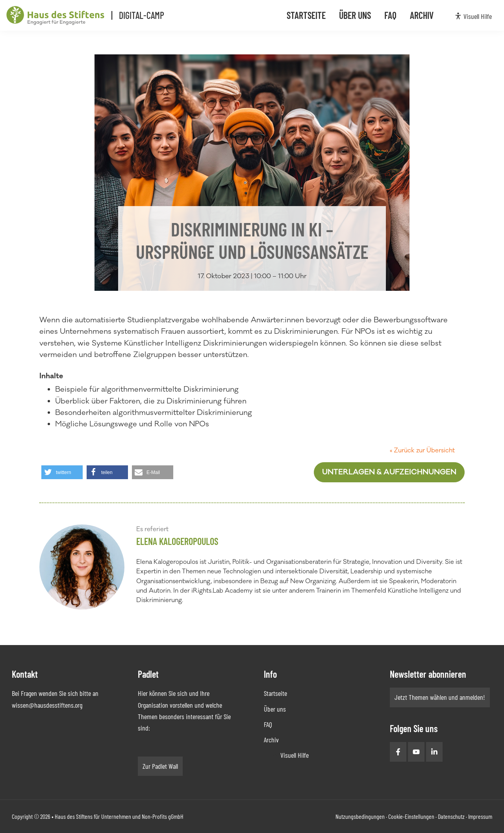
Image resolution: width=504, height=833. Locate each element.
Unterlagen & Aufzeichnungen (389, 472)
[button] (62, 472)
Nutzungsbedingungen (360, 816)
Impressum (480, 816)
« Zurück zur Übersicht (422, 450)
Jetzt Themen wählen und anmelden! (440, 697)
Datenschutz (451, 816)
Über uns (275, 709)
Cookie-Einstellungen (411, 816)
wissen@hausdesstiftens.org (47, 705)
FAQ (268, 724)
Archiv (271, 740)
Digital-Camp (147, 15)
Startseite (275, 693)
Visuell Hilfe (295, 755)
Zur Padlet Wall (160, 766)
